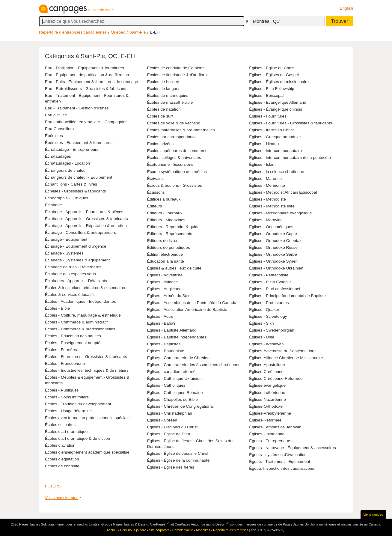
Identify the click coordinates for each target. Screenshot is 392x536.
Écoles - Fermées (61, 350)
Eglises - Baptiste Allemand (172, 330)
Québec (118, 32)
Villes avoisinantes (62, 498)
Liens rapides (373, 514)
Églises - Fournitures (268, 116)
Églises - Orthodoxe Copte (273, 234)
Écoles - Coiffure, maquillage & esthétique (83, 315)
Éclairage (53, 205)
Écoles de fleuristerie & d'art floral (177, 75)
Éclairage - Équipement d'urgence (76, 246)
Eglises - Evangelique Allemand (278, 102)
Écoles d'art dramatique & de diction (77, 438)
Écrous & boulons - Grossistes (175, 185)
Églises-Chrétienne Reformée (276, 378)
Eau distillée (56, 115)
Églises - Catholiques (166, 385)
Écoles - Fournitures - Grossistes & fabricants (86, 357)
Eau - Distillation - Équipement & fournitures (85, 68)
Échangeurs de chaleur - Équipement (79, 177)
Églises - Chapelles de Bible (172, 399)
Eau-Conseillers (59, 129)
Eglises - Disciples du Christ (172, 427)
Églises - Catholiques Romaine (175, 393)
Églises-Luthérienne (267, 393)
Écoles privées (160, 144)
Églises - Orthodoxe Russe (273, 247)
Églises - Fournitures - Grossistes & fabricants (291, 123)
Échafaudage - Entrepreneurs (72, 149)
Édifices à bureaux (164, 199)
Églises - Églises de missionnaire (279, 82)
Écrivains (155, 179)
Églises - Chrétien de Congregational (180, 406)
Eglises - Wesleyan (266, 344)
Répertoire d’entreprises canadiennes (73, 32)
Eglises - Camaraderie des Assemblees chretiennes (194, 365)
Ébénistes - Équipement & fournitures (79, 143)
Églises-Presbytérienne (270, 413)
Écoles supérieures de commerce (177, 151)
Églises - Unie (262, 337)
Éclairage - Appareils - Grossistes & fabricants (86, 219)
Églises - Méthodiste (267, 199)
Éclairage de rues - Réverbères (73, 267)
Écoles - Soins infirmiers (67, 397)
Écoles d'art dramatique (66, 432)
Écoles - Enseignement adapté (73, 343)
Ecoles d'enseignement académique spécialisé (87, 452)
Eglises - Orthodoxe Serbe (273, 254)
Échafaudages (58, 156)
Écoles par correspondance (172, 137)
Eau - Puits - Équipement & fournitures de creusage (92, 82)
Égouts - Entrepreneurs (270, 441)
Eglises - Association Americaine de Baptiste (187, 310)
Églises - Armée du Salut (169, 296)
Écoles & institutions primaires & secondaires (86, 288)
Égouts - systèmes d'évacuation (278, 455)
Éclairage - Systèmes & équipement (77, 260)
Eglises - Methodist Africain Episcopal (283, 192)
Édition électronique (165, 254)
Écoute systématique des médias (177, 172)
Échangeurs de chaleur (66, 170)
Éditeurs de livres (163, 241)
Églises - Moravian (266, 220)
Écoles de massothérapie (170, 102)
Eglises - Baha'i (161, 323)
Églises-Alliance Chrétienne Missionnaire (286, 358)
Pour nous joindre (133, 530)
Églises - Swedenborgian (272, 330)
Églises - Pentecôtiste (269, 275)
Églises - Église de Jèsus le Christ (178, 453)
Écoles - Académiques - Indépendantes (80, 301)
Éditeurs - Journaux (165, 213)
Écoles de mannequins (168, 95)
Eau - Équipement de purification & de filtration (87, 75)
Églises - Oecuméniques (271, 227)
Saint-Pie (137, 32)
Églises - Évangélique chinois (276, 109)
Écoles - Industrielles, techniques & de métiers (87, 370)
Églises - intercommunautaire (275, 151)
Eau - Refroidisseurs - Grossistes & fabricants (86, 89)
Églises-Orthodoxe (266, 406)
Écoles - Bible (57, 308)
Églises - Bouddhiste (166, 351)
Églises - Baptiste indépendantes (177, 337)
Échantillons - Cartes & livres (71, 184)
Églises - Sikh (261, 323)
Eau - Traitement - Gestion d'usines (77, 108)
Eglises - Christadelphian (170, 413)
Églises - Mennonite (267, 185)
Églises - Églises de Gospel (274, 75)
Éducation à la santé (166, 261)
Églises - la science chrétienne (277, 172)
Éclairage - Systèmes (64, 253)
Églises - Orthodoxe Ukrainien (276, 268)
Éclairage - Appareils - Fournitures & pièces (84, 212)
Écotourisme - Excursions (170, 164)
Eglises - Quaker (264, 310)
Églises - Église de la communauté (178, 460)
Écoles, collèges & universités (174, 158)
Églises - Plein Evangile (270, 282)
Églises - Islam (262, 164)
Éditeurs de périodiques (169, 247)
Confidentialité (183, 530)
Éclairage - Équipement (66, 239)
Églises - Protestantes (269, 303)
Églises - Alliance (163, 282)
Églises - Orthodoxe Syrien (273, 261)
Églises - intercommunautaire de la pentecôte (290, 158)
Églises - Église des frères (171, 467)
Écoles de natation (164, 109)
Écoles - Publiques (62, 390)
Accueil (112, 530)
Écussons (156, 192)
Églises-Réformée (265, 420)
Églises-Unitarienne (267, 434)
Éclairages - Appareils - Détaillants (76, 281)
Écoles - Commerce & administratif (76, 322)
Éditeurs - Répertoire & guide (173, 227)
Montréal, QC (266, 21)
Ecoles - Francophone (65, 363)
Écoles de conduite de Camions (176, 68)
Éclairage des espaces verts (70, 274)
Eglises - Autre (160, 316)
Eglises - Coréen (162, 420)
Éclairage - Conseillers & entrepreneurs (80, 232)
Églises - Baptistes (164, 344)
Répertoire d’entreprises (231, 530)
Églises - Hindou (264, 144)
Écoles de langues (164, 89)
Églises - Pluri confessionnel (275, 289)
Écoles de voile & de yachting (174, 123)
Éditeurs (155, 206)
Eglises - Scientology (268, 316)
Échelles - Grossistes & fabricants (75, 191)
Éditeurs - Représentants (170, 234)
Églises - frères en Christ (271, 130)
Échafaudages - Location (67, 163)
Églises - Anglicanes (165, 289)
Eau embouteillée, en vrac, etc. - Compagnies (86, 122)
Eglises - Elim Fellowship (272, 89)
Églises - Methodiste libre (272, 206)
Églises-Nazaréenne (267, 399)
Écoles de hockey (163, 82)
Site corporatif (159, 530)
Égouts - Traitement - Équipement (279, 462)
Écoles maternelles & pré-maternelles (181, 130)
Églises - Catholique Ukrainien (174, 378)
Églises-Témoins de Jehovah (275, 427)
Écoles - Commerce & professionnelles (80, 329)
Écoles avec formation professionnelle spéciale (87, 418)
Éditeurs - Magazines (166, 220)
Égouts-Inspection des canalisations (282, 468)
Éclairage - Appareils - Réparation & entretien (86, 226)
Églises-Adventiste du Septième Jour (282, 351)
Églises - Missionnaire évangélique (280, 213)
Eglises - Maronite (265, 179)
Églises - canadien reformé (171, 372)
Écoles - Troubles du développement (78, 404)
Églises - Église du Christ (272, 68)
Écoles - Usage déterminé (68, 411)
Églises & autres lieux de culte (174, 268)
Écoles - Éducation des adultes (73, 336)
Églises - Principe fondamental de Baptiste (287, 296)
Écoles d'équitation (62, 459)
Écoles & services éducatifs (70, 295)
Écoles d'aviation (60, 445)
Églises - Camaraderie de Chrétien (178, 358)
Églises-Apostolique (267, 365)
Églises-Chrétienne (266, 372)
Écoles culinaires (60, 425)
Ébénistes (54, 136)
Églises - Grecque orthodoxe (275, 137)
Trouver (340, 21)
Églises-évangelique (267, 385)
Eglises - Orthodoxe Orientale (276, 241)
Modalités (203, 530)
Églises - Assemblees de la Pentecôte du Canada (192, 303)
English (346, 8)
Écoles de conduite (62, 466)
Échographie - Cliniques (67, 198)
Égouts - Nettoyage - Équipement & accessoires (292, 448)
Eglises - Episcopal (266, 95)
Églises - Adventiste (165, 275)
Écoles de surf (160, 116)
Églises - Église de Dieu (169, 434)
